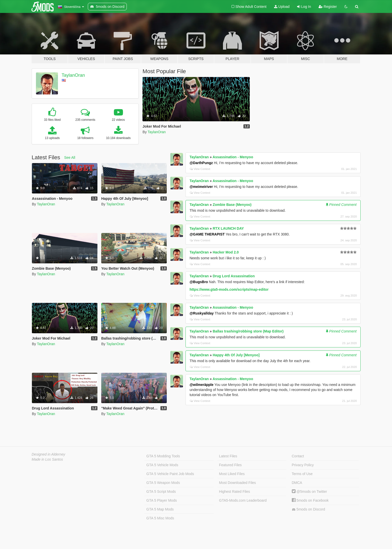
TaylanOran (73, 75)
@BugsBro (199, 282)
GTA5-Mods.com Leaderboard (243, 500)
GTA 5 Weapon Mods (163, 483)
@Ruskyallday (202, 313)
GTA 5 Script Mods (161, 492)
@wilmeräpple (202, 385)
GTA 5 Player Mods (161, 500)
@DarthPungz (201, 163)
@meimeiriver (201, 187)
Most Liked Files (232, 474)
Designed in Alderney (48, 454)
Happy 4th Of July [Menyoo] (236, 355)
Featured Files (230, 465)
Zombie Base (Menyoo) (232, 205)
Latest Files (228, 456)
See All (70, 158)
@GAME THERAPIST (207, 234)
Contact (298, 456)
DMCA (297, 483)
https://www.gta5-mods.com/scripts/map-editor (229, 289)
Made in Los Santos (47, 459)
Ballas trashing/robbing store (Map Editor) (248, 331)
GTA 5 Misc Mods (160, 518)
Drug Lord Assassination (234, 276)
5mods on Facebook (310, 500)
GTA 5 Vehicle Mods (162, 465)
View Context (200, 169)
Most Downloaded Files (238, 483)
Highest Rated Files (235, 492)
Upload (282, 7)
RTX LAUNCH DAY (228, 228)
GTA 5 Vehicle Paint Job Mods (170, 474)
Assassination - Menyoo (233, 157)
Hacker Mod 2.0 (226, 252)
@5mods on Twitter (309, 492)
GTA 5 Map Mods (160, 509)
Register (328, 7)
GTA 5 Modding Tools (163, 456)
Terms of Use (302, 474)
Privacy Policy (303, 465)
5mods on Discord (308, 509)
